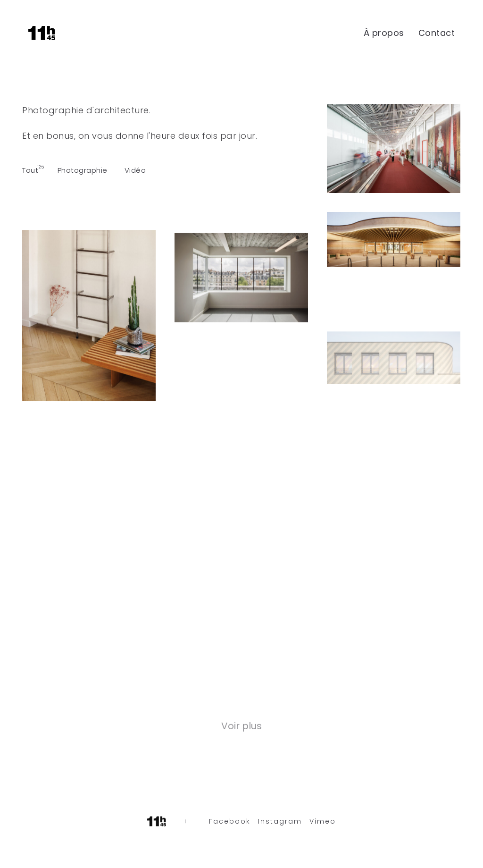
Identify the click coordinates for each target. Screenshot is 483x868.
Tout (30, 170)
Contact (437, 33)
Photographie (83, 170)
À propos (384, 33)
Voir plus (241, 726)
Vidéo (135, 170)
